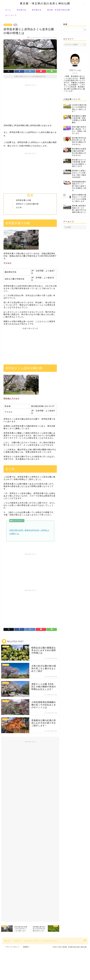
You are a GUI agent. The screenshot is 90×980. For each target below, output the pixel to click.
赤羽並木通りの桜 (24, 200)
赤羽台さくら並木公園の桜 (27, 204)
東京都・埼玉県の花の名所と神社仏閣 (45, 3)
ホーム (8, 10)
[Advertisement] (30, 104)
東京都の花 (37, 10)
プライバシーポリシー (12, 947)
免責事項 (26, 947)
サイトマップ (11, 15)
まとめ (19, 207)
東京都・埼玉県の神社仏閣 (58, 10)
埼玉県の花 (21, 10)
